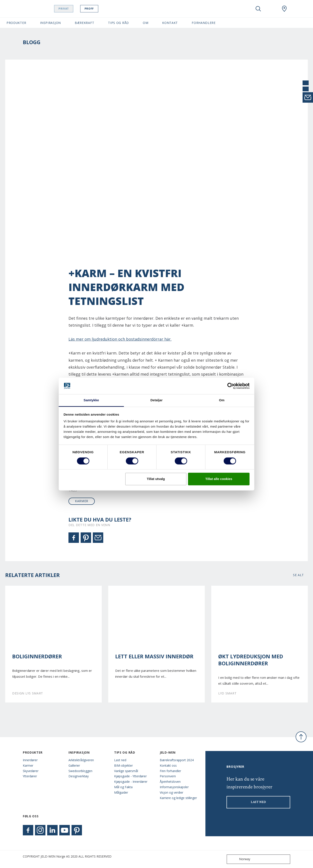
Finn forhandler (170, 771)
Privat (75, 9)
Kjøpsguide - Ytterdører (130, 776)
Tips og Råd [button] (118, 23)
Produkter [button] (16, 23)
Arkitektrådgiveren (81, 760)
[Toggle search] (258, 9)
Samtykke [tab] (91, 400)
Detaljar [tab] (156, 400)
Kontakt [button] (170, 23)
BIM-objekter (123, 765)
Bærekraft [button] (84, 23)
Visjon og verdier (171, 792)
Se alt (298, 575)
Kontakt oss (168, 765)
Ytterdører (30, 776)
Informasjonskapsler (174, 787)
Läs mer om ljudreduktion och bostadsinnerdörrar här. (120, 339)
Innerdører (30, 760)
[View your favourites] (271, 9)
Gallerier (74, 765)
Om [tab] (222, 400)
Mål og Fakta (123, 787)
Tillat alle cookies (219, 479)
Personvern (168, 776)
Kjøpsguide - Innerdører (131, 782)
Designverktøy (79, 776)
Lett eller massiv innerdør (154, 656)
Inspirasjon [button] (50, 23)
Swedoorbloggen (80, 771)
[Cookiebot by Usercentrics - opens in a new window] (231, 386)
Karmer (28, 765)
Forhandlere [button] (204, 23)
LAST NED (258, 802)
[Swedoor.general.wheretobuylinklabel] (284, 9)
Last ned (120, 760)
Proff (100, 9)
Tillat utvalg (156, 479)
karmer (82, 501)
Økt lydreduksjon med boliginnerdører (251, 660)
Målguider (121, 792)
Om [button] (146, 23)
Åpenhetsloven (170, 782)
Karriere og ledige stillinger (178, 798)
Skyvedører (31, 771)
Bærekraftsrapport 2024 (177, 760)
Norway (239, 859)
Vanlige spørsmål (126, 771)
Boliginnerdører (37, 656)
